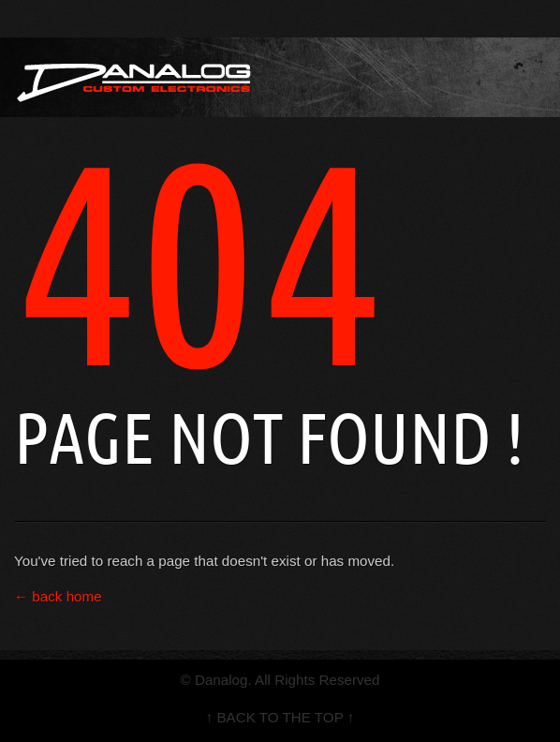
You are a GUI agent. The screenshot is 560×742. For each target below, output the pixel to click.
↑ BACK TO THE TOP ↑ (280, 717)
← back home (58, 596)
